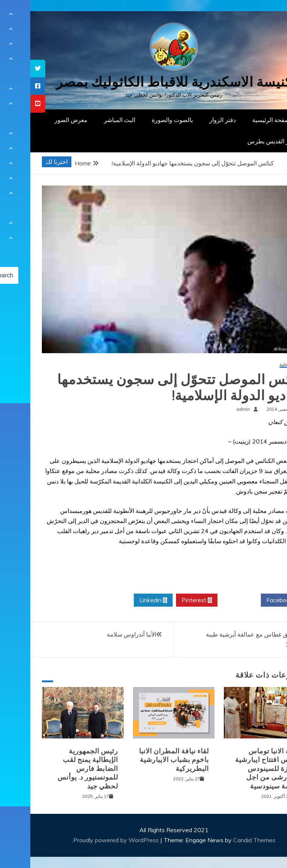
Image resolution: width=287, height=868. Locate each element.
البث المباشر (89, 120)
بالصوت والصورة (142, 120)
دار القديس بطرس (240, 141)
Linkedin (123, 600)
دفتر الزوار (192, 120)
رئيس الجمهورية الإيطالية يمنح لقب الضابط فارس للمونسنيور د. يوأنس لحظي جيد (58, 769)
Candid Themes (224, 840)
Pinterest (166, 600)
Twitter (209, 600)
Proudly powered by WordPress (87, 840)
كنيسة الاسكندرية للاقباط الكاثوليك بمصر (144, 82)
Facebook (252, 600)
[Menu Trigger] (263, 16)
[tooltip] (7, 69)
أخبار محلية (260, 365)
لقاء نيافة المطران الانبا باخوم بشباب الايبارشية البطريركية (144, 760)
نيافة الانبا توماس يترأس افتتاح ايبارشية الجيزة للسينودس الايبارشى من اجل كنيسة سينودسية (237, 769)
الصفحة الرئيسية (242, 120)
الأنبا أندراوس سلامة (101, 634)
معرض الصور (41, 120)
